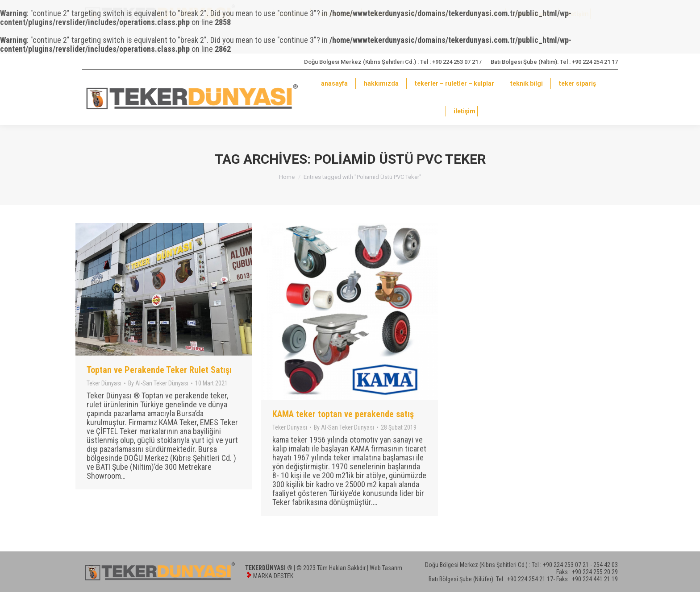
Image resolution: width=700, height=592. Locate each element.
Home (287, 177)
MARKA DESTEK (273, 576)
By (158, 383)
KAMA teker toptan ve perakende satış (343, 414)
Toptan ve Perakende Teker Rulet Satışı (159, 370)
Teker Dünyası (104, 383)
